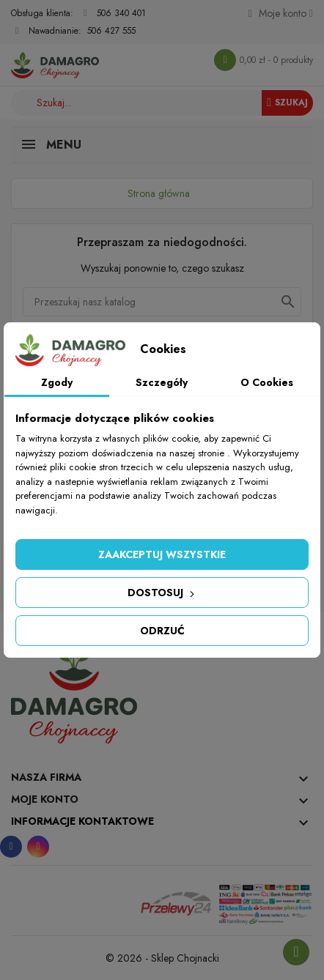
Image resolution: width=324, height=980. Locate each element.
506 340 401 (121, 13)
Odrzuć (162, 631)
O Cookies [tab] (267, 382)
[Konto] (281, 13)
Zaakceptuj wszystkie (162, 554)
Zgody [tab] (57, 382)
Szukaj (287, 103)
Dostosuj (162, 593)
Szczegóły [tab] (162, 382)
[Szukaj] (162, 302)
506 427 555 (111, 31)
